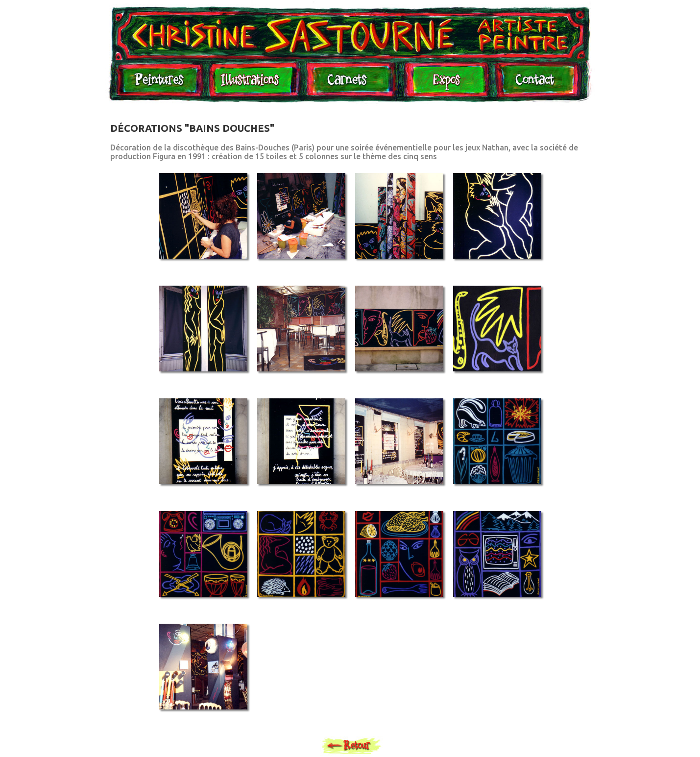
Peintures (158, 84)
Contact (534, 84)
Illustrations (252, 84)
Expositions (444, 84)
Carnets (350, 84)
